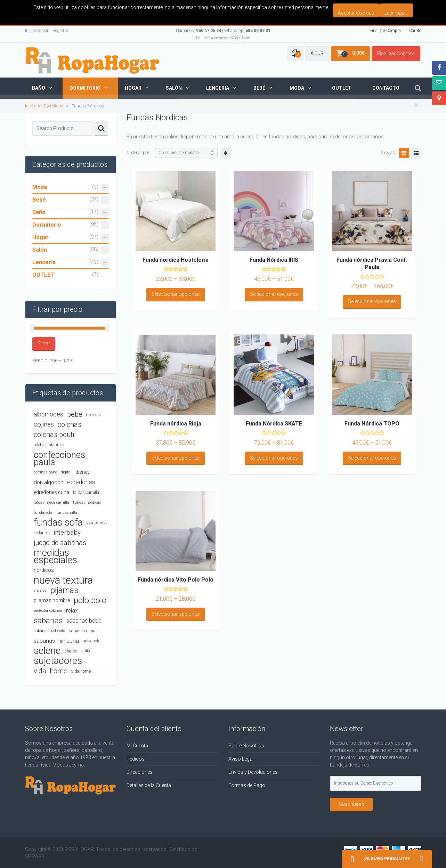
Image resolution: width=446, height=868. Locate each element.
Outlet (342, 88)
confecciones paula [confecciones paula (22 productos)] (60, 459)
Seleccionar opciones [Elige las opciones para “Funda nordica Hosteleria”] (176, 294)
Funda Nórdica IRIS (274, 260)
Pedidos (136, 759)
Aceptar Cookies (356, 13)
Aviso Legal (241, 759)
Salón (174, 88)
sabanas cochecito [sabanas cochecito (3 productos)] (49, 631)
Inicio (30, 106)
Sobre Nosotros (246, 746)
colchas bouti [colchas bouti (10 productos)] (54, 435)
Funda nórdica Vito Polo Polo (176, 580)
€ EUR (317, 53)
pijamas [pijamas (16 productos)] (64, 590)
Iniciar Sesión (37, 31)
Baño (39, 88)
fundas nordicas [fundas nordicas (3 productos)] (87, 502)
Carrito (415, 31)
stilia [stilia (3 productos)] (86, 651)
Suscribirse (351, 804)
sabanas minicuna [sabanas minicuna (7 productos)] (56, 641)
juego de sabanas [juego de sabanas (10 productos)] (60, 543)
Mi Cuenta (137, 746)
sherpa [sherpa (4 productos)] (71, 651)
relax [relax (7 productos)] (72, 611)
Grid (404, 153)
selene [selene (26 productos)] (47, 651)
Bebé (259, 88)
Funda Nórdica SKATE (274, 424)
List (416, 153)
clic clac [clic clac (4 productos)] (94, 415)
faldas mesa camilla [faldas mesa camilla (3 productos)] (51, 502)
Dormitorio (85, 88)
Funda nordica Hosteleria (176, 260)
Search (101, 128)
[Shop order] (186, 153)
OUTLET (43, 275)
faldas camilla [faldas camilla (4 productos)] (86, 492)
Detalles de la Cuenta (149, 785)
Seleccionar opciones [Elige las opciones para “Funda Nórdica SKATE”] (274, 458)
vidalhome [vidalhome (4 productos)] (81, 671)
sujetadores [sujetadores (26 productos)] (58, 661)
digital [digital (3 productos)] (66, 472)
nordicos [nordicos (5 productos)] (44, 570)
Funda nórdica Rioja (176, 424)
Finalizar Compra (385, 31)
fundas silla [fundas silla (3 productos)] (67, 513)
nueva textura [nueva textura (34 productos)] (63, 580)
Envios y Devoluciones (253, 772)
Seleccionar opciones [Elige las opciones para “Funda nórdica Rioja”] (176, 458)
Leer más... (396, 13)
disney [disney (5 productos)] (83, 472)
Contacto (386, 88)
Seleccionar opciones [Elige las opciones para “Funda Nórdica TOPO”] (372, 458)
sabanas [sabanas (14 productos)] (48, 620)
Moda (297, 88)
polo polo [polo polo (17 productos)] (90, 600)
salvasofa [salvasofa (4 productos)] (92, 641)
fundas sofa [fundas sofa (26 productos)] (58, 523)
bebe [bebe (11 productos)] (75, 414)
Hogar (133, 88)
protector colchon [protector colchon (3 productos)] (48, 611)
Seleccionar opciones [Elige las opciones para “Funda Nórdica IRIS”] (274, 294)
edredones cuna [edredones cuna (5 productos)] (51, 492)
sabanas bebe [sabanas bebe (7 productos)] (84, 621)
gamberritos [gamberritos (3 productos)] (97, 523)
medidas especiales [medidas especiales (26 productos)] (55, 557)
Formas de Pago (247, 785)
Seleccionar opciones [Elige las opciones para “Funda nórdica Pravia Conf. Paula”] (372, 301)
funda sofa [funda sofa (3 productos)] (43, 513)
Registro (60, 31)
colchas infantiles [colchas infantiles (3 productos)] (49, 445)
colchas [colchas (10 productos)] (70, 425)
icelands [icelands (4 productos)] (42, 533)
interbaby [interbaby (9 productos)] (67, 533)
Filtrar (44, 343)
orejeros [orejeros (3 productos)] (40, 590)
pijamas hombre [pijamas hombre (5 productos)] (52, 600)
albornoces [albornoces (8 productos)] (48, 414)
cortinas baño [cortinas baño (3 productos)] (45, 472)
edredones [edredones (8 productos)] (81, 482)
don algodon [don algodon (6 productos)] (48, 482)
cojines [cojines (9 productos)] (44, 424)
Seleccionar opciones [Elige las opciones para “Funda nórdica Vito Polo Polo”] (176, 614)
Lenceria (218, 88)
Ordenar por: (138, 152)
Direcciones (140, 772)
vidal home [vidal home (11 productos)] (51, 671)
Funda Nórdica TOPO (372, 424)
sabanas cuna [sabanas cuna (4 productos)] (82, 631)
